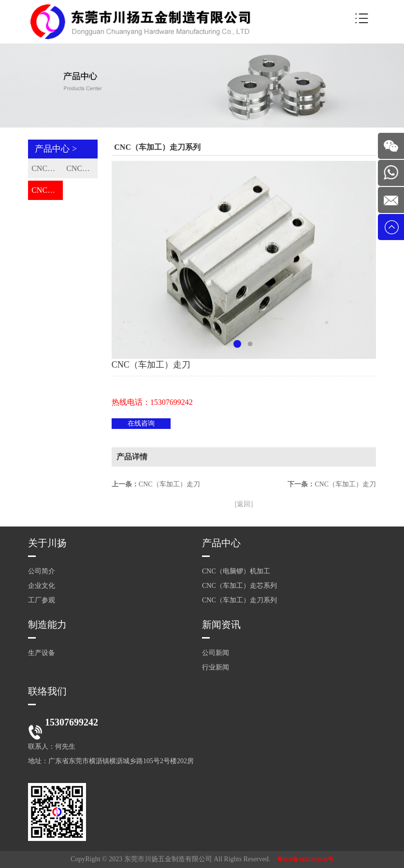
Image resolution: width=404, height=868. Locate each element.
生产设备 (42, 653)
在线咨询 (141, 423)
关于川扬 (47, 543)
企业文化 (42, 586)
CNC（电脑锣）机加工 (47, 168)
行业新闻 (216, 667)
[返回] (244, 504)
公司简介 (42, 571)
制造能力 (47, 625)
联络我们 (47, 691)
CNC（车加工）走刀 (169, 484)
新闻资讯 (221, 625)
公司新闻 (216, 653)
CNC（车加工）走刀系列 (47, 190)
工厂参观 (42, 600)
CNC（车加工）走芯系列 (82, 168)
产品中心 (221, 543)
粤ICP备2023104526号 (305, 859)
